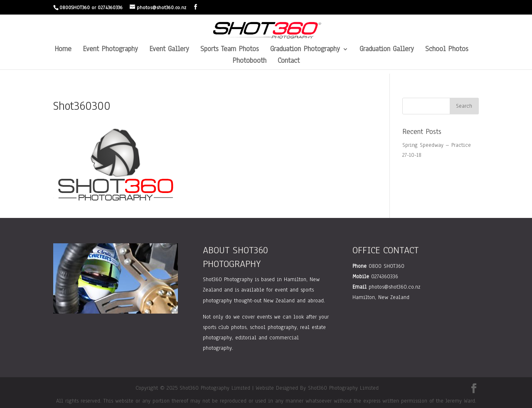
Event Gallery (169, 50)
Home (63, 50)
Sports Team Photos (230, 50)
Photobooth (249, 62)
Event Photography (110, 50)
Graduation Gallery (387, 50)
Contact (289, 62)
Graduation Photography (305, 50)
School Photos (447, 50)
